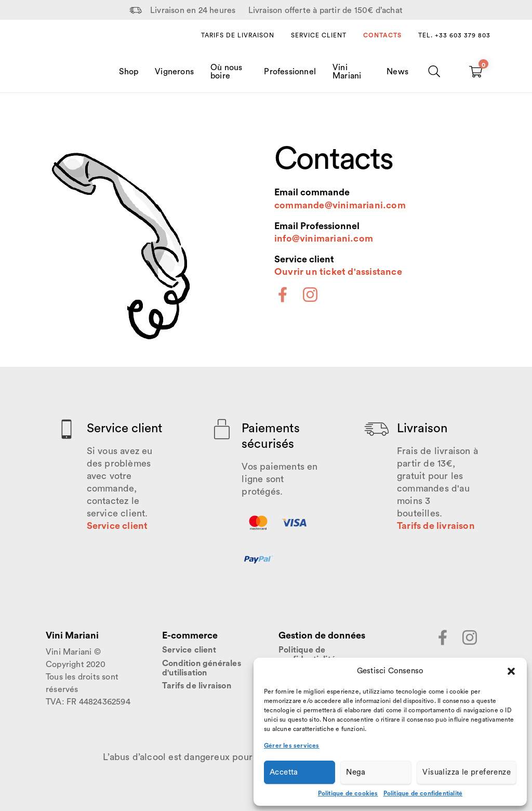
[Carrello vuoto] (476, 72)
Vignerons (174, 72)
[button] (511, 671)
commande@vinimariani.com (340, 205)
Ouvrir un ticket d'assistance (338, 272)
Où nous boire (226, 72)
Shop (129, 72)
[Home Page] (68, 61)
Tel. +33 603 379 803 (454, 35)
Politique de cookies (348, 793)
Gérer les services (292, 746)
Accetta (284, 772)
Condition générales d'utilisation (202, 668)
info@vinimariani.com (324, 238)
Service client (319, 35)
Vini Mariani (347, 72)
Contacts (382, 35)
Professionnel (290, 72)
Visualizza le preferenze (467, 772)
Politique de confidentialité (423, 793)
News (397, 72)
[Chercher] (435, 72)
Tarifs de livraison (238, 35)
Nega (356, 772)
